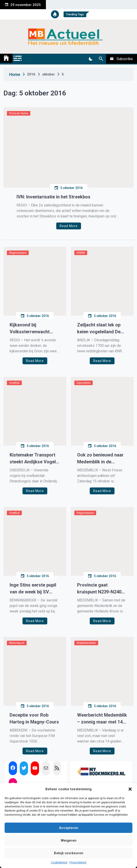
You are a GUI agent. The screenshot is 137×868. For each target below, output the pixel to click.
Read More (69, 226)
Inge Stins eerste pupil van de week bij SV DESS (33, 589)
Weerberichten (86, 643)
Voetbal (14, 383)
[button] (130, 789)
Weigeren (69, 840)
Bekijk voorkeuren (69, 853)
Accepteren (69, 828)
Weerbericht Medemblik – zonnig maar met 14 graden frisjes (102, 719)
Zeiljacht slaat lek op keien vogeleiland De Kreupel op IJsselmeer (101, 329)
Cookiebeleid (59, 862)
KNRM (81, 253)
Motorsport (17, 643)
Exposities (84, 383)
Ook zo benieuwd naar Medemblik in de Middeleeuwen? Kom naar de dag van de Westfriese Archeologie (102, 459)
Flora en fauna (19, 113)
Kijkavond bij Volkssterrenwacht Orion (30, 329)
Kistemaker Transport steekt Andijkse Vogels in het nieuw (34, 459)
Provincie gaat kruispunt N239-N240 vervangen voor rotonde (99, 589)
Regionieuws (18, 253)
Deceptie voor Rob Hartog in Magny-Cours (34, 718)
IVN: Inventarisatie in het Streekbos (53, 197)
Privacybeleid (78, 862)
